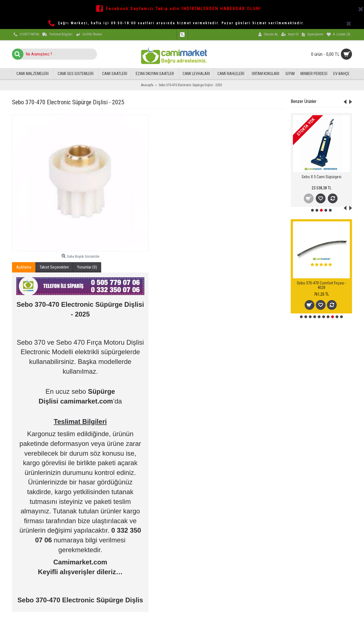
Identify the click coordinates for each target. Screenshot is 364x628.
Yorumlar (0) (87, 267)
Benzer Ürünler (304, 101)
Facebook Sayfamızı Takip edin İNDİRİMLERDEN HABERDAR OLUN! (184, 9)
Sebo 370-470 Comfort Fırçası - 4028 (321, 285)
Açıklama (24, 267)
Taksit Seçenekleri (54, 267)
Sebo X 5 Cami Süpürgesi (321, 177)
